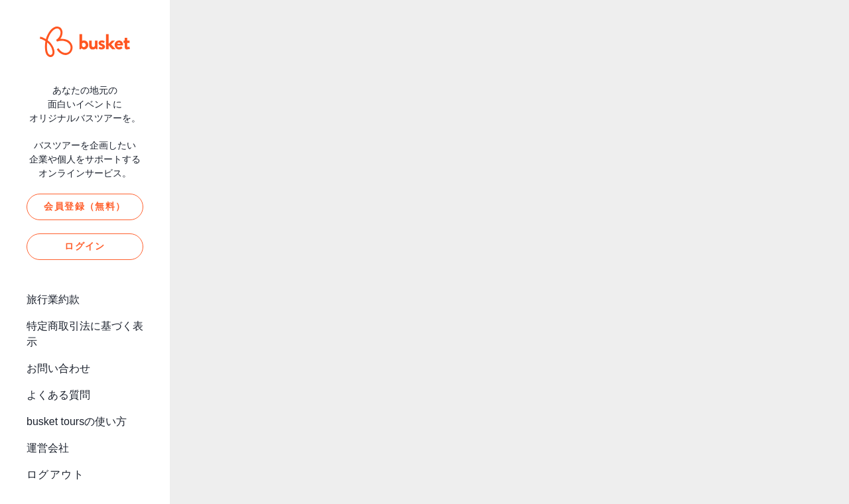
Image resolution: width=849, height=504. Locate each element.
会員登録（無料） (85, 206)
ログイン (85, 246)
